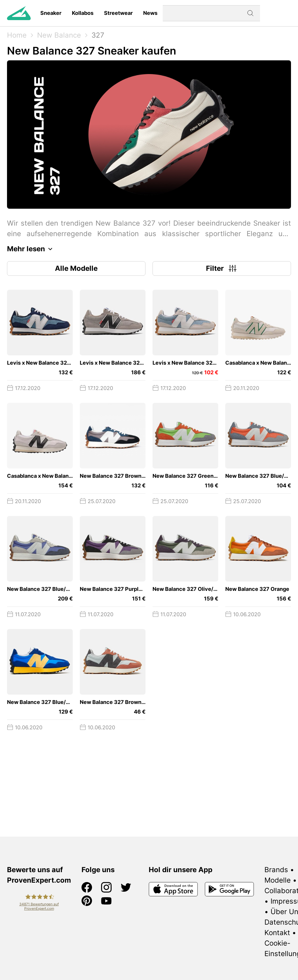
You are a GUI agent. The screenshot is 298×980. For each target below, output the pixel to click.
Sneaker (51, 13)
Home (17, 35)
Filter (222, 268)
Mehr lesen (31, 249)
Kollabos (83, 13)
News (150, 13)
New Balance (59, 35)
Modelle (278, 880)
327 (98, 35)
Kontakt (277, 933)
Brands (276, 870)
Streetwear (118, 13)
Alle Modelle (76, 268)
